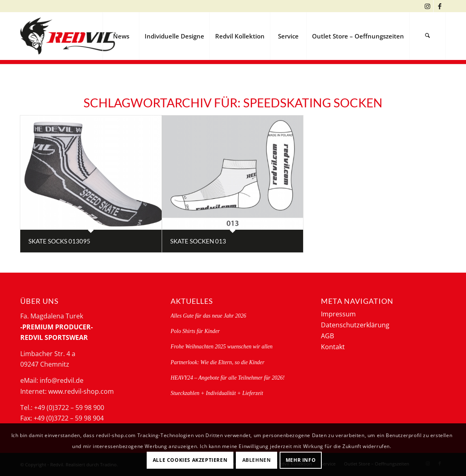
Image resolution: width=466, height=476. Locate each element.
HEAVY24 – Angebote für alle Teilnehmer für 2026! (228, 378)
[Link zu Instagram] (427, 6)
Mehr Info (301, 460)
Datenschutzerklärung (355, 325)
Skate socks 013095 (59, 241)
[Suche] (428, 36)
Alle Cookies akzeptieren (190, 460)
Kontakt (333, 347)
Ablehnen (257, 460)
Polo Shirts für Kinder (195, 331)
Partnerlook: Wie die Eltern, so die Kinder (217, 362)
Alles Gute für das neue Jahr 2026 (208, 316)
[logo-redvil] (68, 36)
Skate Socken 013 (198, 241)
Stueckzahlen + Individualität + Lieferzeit (217, 393)
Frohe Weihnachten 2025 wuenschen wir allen (222, 347)
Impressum (338, 314)
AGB (327, 336)
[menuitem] (121, 36)
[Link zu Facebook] (440, 6)
